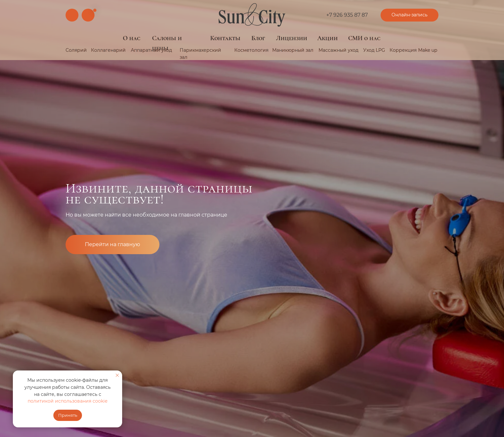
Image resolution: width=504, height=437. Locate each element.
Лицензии (292, 38)
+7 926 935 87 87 (347, 15)
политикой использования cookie (67, 401)
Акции (328, 38)
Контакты (225, 38)
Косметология (251, 50)
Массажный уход (338, 50)
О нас (132, 38)
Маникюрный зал (293, 50)
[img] (252, 15)
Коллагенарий (108, 50)
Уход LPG (374, 50)
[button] (410, 15)
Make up (428, 50)
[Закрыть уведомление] (117, 375)
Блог (258, 38)
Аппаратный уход (151, 50)
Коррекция (403, 50)
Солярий (76, 50)
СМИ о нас (364, 38)
